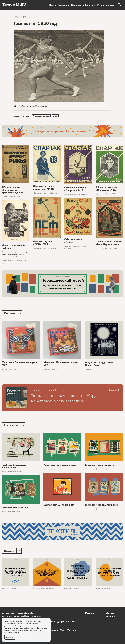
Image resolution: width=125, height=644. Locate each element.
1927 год (84, 195)
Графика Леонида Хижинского (103, 506)
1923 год (53, 249)
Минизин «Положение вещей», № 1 (61, 364)
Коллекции (64, 5)
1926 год (36, 590)
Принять (10, 637)
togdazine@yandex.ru (26, 613)
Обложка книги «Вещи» (73, 241)
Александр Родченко (41, 116)
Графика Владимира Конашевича (14, 467)
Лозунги (13, 590)
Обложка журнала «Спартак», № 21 (75, 189)
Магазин (110, 5)
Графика (20, 261)
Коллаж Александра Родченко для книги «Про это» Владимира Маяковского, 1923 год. (15, 255)
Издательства (57, 470)
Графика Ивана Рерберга (100, 466)
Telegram (110, 616)
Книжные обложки (16, 197)
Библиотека (89, 5)
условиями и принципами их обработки (19, 628)
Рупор (100, 5)
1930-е (17, 17)
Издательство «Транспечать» (60, 466)
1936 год (26, 17)
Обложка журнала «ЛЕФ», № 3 (44, 243)
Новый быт (76, 246)
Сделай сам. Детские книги (59, 506)
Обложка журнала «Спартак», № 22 (106, 189)
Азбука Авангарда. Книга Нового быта (100, 364)
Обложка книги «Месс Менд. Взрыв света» (109, 243)
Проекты (76, 5)
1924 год (99, 249)
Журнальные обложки (41, 193)
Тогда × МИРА (15, 5)
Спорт (56, 116)
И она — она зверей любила (13, 247)
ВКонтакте (111, 613)
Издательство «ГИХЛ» (15, 508)
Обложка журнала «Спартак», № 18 (44, 188)
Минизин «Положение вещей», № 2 (20, 364)
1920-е (5, 261)
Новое (52, 5)
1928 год (5, 197)
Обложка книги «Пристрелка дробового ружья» (13, 190)
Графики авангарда (17, 473)
